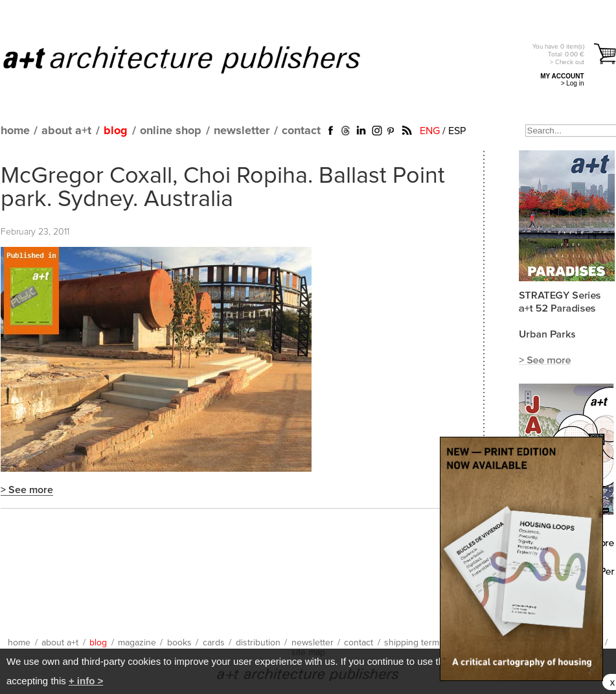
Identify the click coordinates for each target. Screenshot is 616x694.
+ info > (86, 681)
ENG (430, 131)
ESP (457, 131)
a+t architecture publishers (198, 59)
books (179, 643)
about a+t (66, 131)
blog (116, 131)
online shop (171, 131)
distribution (258, 643)
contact (301, 131)
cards (214, 643)
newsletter (242, 131)
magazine (137, 643)
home (15, 131)
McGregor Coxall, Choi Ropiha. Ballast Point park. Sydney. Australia (223, 188)
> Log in (573, 83)
